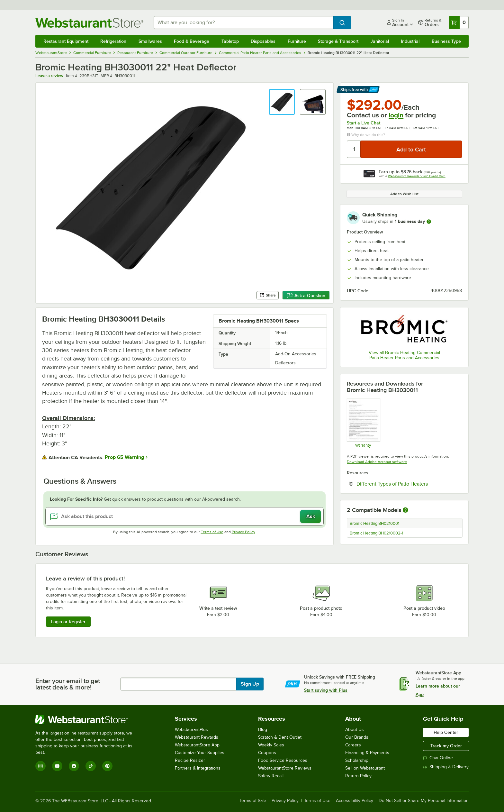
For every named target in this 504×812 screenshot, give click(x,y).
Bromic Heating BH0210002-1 (376, 533)
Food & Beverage (192, 41)
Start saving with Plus (326, 690)
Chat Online (438, 758)
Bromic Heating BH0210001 (374, 524)
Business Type (446, 41)
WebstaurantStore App (197, 745)
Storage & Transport (338, 41)
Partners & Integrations (198, 768)
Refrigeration (113, 41)
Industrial (410, 41)
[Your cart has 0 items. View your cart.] (459, 23)
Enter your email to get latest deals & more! (68, 684)
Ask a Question (306, 296)
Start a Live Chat (364, 123)
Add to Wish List (404, 194)
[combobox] (244, 23)
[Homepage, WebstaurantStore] (89, 23)
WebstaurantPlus (191, 730)
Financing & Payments (367, 753)
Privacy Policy (243, 532)
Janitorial (380, 41)
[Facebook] (74, 766)
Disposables (263, 41)
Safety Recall (271, 776)
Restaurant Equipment (66, 41)
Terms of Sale (253, 801)
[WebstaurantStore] (88, 720)
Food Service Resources (283, 760)
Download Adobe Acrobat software (377, 462)
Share (268, 295)
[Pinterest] (107, 766)
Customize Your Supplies (200, 753)
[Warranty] (363, 423)
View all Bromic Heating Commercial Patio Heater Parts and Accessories (404, 355)
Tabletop (230, 41)
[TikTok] (91, 766)
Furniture (297, 41)
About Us (355, 730)
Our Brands (357, 737)
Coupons (267, 753)
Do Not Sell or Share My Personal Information (424, 801)
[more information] (429, 222)
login (396, 115)
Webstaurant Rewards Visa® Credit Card (417, 176)
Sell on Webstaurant (365, 768)
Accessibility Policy (355, 801)
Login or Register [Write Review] (68, 622)
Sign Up (250, 684)
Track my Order (446, 746)
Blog (263, 730)
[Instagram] (40, 766)
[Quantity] (354, 149)
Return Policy (358, 776)
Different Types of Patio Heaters (409, 484)
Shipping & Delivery (446, 767)
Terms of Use (212, 532)
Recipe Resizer (190, 760)
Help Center (446, 732)
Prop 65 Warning (124, 457)
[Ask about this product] (185, 516)
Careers (353, 745)
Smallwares (150, 41)
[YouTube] (57, 766)
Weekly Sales (271, 745)
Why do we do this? (366, 135)
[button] (282, 102)
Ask (311, 516)
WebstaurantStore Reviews (285, 768)
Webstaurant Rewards (197, 737)
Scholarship (357, 760)
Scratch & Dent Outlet (280, 737)
